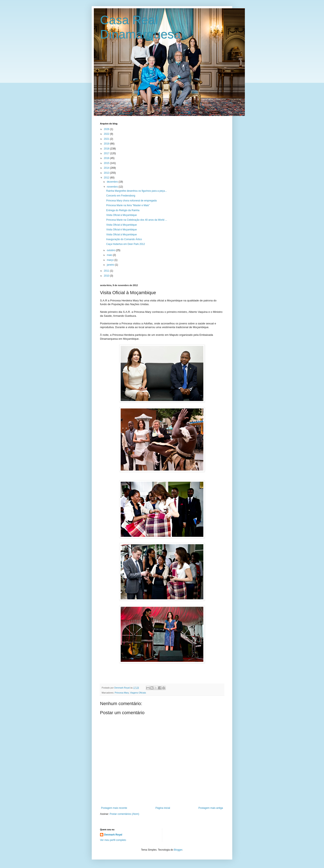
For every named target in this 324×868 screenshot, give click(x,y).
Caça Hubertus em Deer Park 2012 (126, 244)
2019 (107, 144)
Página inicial (163, 808)
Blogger (178, 850)
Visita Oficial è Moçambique (121, 230)
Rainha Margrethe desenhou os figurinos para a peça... (137, 191)
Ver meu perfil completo (113, 840)
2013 (107, 173)
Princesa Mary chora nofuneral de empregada (131, 201)
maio (110, 255)
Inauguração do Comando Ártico (124, 239)
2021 (107, 139)
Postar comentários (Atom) (124, 814)
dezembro (113, 182)
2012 (107, 178)
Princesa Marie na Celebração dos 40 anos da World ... (137, 220)
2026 (107, 129)
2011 (107, 271)
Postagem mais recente (114, 808)
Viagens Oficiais (138, 693)
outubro (111, 250)
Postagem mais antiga (211, 808)
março (111, 260)
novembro (113, 187)
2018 (107, 149)
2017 (107, 153)
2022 (107, 134)
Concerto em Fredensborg (121, 196)
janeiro (111, 265)
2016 (107, 158)
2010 (107, 276)
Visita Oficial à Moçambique (121, 215)
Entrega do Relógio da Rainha (123, 210)
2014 (107, 168)
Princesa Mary (122, 693)
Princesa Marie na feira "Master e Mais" (128, 205)
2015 (107, 163)
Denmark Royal (113, 835)
